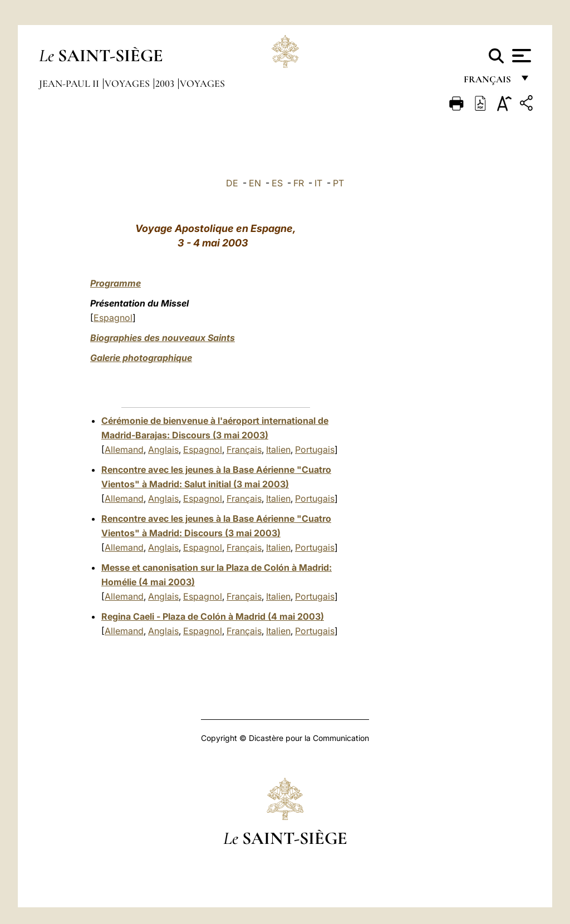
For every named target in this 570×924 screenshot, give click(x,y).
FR (299, 183)
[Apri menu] (520, 56)
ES (277, 183)
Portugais (315, 449)
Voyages (128, 83)
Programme (116, 283)
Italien (278, 449)
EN (255, 183)
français (488, 82)
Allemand (124, 449)
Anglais (163, 449)
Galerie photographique (141, 358)
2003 (166, 83)
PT (338, 183)
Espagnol (113, 318)
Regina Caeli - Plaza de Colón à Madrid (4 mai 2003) (213, 616)
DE (232, 183)
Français (244, 449)
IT (318, 183)
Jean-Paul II (70, 83)
